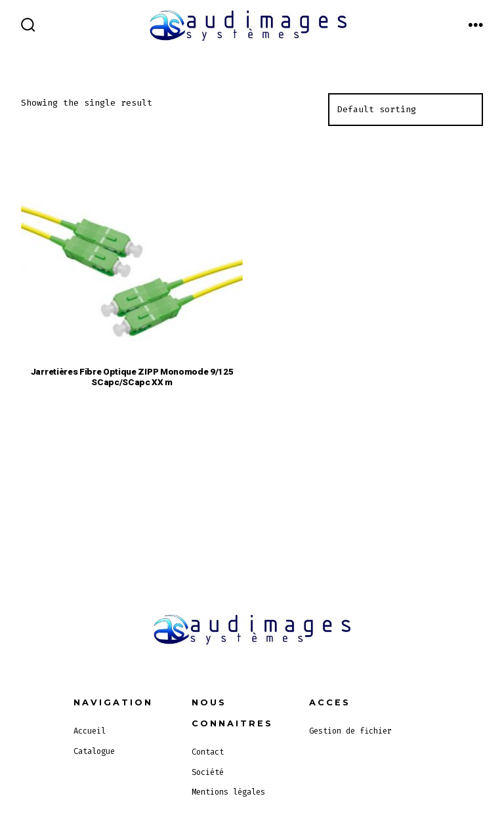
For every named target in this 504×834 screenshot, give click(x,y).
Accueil (90, 731)
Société (208, 772)
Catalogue (94, 751)
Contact (208, 752)
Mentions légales (228, 792)
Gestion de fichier (350, 731)
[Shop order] (406, 110)
